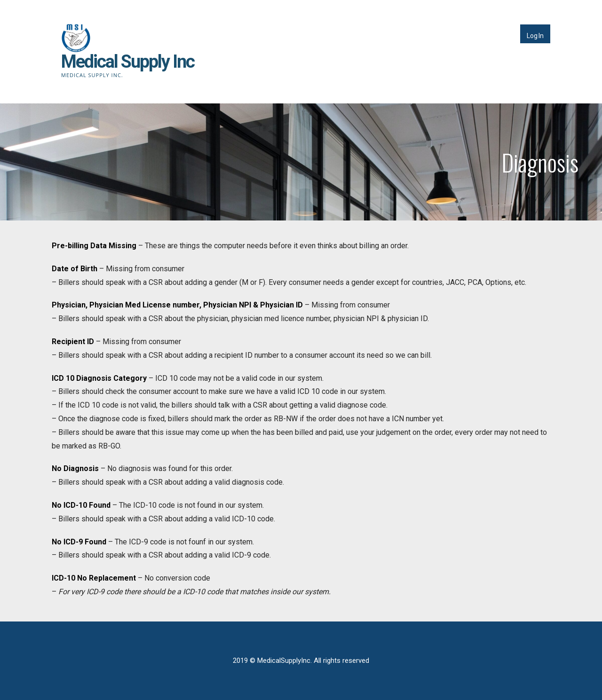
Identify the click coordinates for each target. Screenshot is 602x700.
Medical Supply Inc (128, 62)
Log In (535, 36)
